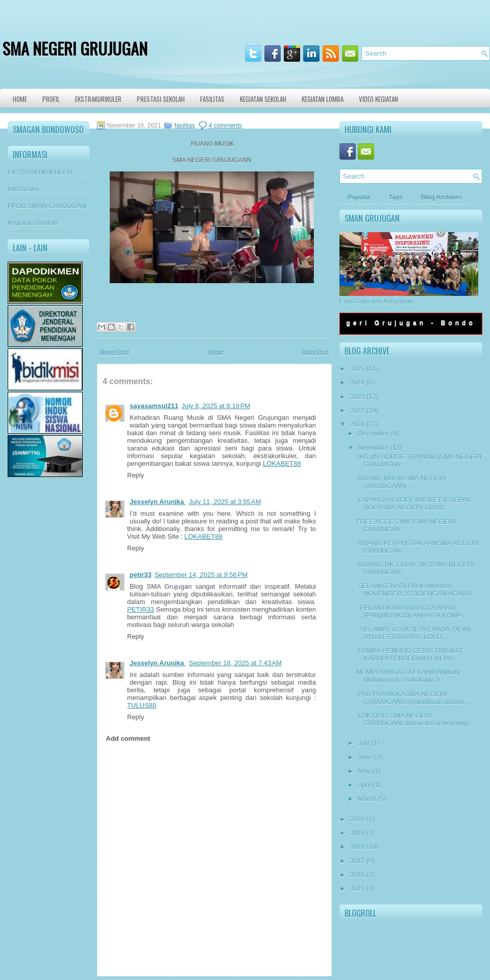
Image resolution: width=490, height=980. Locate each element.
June (365, 757)
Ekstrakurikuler (98, 99)
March (367, 799)
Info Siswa (23, 189)
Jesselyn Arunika (158, 502)
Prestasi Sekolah (161, 99)
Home (20, 99)
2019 (357, 833)
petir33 (141, 575)
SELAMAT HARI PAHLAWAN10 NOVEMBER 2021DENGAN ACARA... (416, 590)
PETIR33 (141, 609)
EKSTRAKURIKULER (40, 172)
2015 (357, 888)
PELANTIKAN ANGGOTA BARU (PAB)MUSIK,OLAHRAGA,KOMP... (411, 612)
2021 (357, 424)
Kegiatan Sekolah (263, 99)
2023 (357, 397)
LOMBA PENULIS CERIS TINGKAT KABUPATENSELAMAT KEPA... (409, 655)
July (364, 743)
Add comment (128, 738)
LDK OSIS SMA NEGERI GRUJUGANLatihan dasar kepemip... (414, 719)
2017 (357, 861)
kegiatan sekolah (33, 223)
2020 (357, 819)
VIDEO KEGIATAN (378, 99)
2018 (357, 847)
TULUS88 (142, 705)
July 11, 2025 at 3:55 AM (225, 502)
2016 (357, 875)
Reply (136, 475)
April (364, 785)
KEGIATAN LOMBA (323, 99)
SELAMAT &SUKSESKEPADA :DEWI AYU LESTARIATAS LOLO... (413, 633)
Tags (396, 197)
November (373, 448)
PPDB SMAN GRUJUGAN (47, 206)
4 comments (225, 125)
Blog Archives (442, 197)
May (364, 771)
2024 (357, 382)
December (373, 433)
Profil (51, 99)
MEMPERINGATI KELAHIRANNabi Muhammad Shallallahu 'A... (408, 676)
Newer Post (115, 352)
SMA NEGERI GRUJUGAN (75, 48)
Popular (359, 197)
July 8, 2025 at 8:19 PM (216, 406)
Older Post (315, 352)
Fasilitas (212, 99)
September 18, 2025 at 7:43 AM (235, 663)
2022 (357, 410)
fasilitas (185, 125)
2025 (357, 369)
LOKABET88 (282, 463)
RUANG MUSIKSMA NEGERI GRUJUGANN (401, 482)
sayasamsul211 (154, 406)
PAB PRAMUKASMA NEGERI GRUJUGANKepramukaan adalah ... (413, 698)
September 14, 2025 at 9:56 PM (201, 575)
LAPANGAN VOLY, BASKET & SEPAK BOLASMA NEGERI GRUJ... (413, 504)
